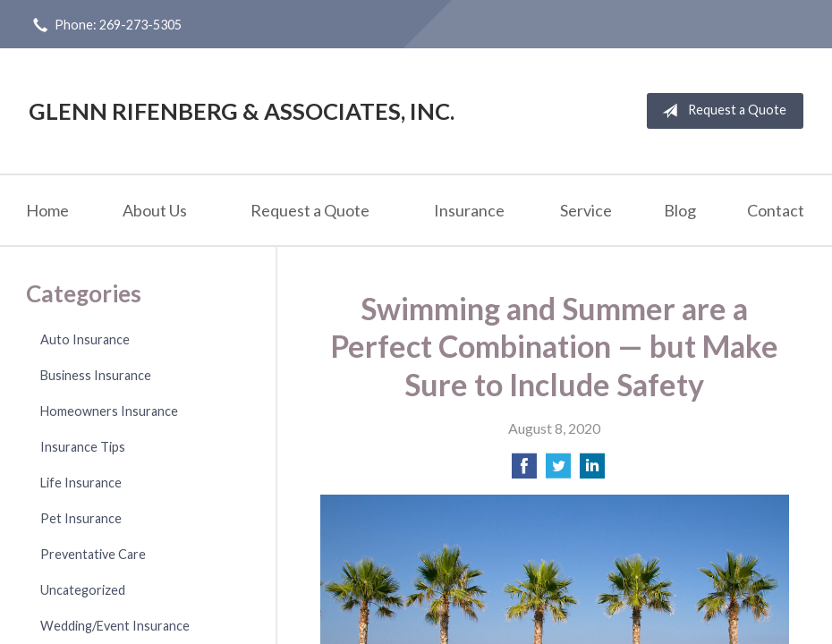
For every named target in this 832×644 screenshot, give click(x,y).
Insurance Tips (83, 447)
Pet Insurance (81, 518)
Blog (680, 210)
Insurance (469, 210)
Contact (776, 210)
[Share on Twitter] (558, 471)
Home (47, 210)
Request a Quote (721, 111)
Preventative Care (93, 554)
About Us (155, 210)
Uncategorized (83, 590)
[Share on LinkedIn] (592, 471)
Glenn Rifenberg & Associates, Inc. (242, 111)
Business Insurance (96, 375)
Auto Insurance (85, 339)
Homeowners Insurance (109, 411)
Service (586, 210)
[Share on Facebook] (524, 471)
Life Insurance (81, 483)
